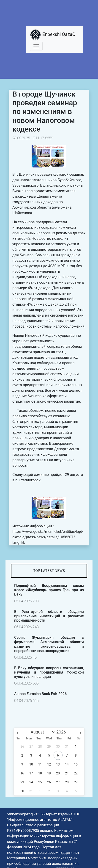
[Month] (42, 732)
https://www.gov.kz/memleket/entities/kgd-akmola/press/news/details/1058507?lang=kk (48, 537)
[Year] (62, 732)
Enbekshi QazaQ (53, 35)
